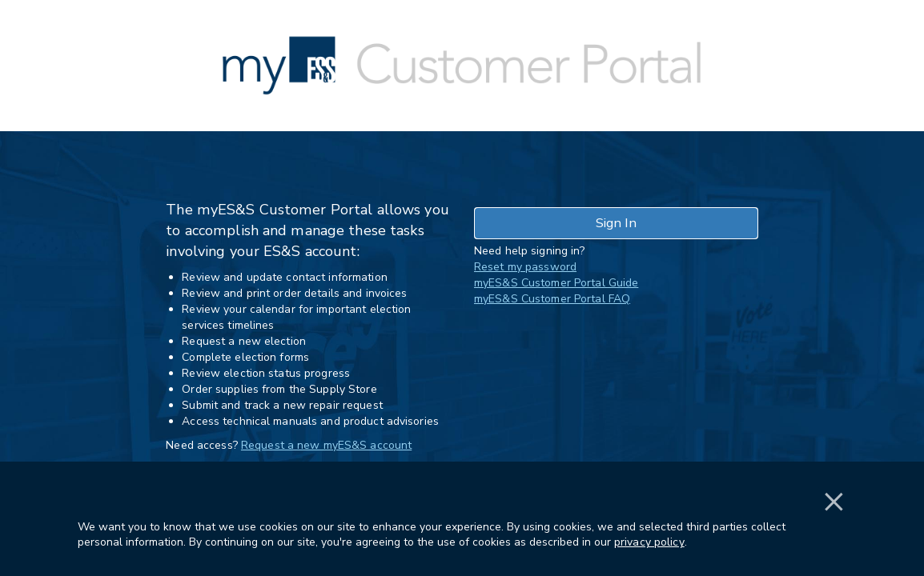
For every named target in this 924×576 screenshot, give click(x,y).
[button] (834, 526)
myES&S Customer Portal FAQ (552, 299)
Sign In (616, 223)
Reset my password (525, 267)
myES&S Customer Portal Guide (556, 283)
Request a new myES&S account (326, 445)
